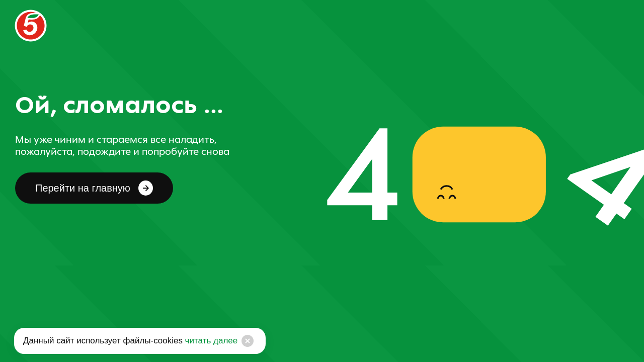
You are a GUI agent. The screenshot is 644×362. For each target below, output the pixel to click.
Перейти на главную (94, 188)
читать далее (210, 341)
